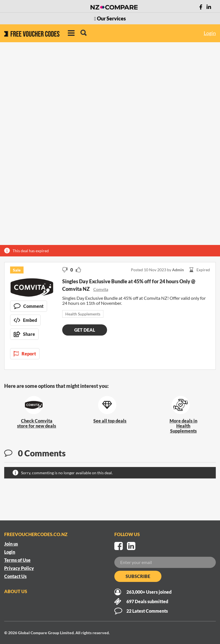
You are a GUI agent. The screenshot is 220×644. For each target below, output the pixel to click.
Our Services (110, 18)
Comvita (101, 289)
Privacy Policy (19, 568)
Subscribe (138, 576)
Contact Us (15, 576)
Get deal (85, 330)
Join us (11, 544)
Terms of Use (17, 560)
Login (210, 33)
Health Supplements (83, 314)
